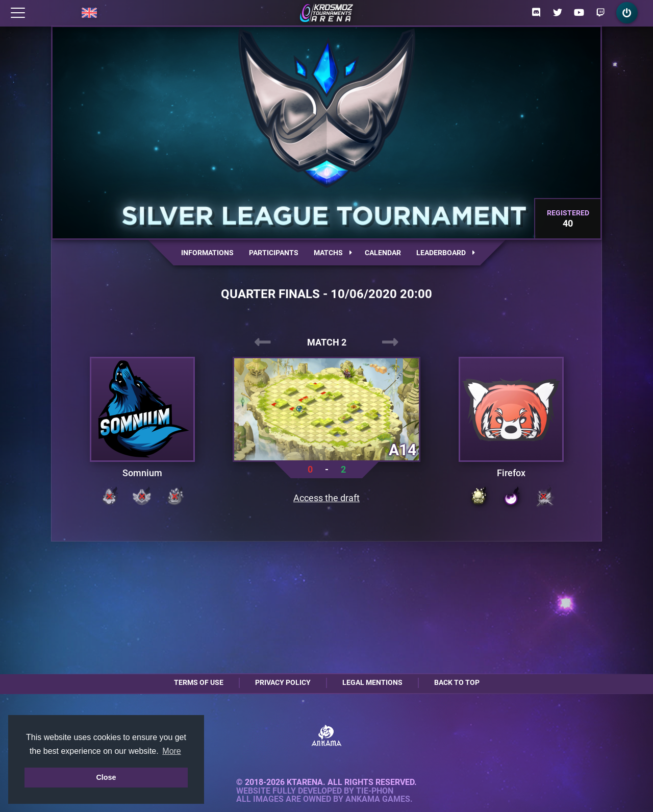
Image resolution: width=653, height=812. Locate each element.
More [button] (171, 751)
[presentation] (263, 342)
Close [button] (106, 777)
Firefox (511, 473)
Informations (207, 253)
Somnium (142, 473)
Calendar (383, 253)
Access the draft (326, 498)
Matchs (333, 253)
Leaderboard (446, 253)
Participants (274, 253)
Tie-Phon (375, 791)
